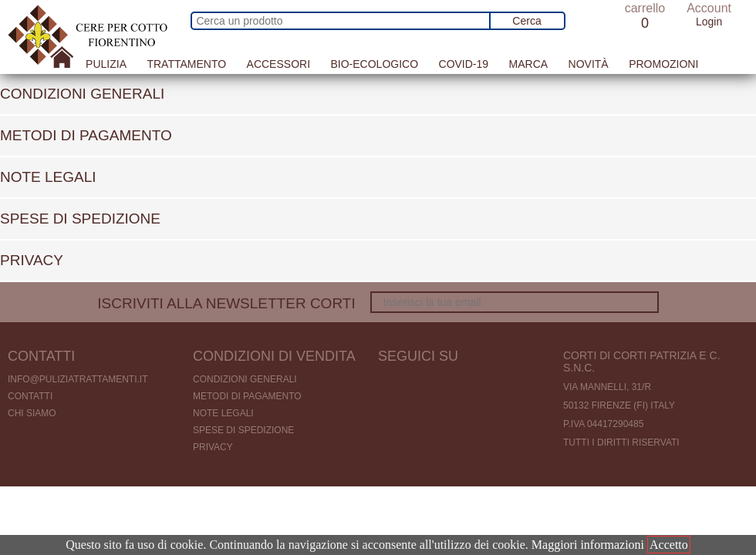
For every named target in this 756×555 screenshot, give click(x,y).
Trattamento (186, 64)
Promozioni (663, 64)
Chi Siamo (32, 413)
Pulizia (106, 64)
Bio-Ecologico (374, 64)
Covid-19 (464, 64)
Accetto (669, 545)
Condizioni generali (245, 379)
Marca (529, 64)
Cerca (526, 21)
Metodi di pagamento (247, 396)
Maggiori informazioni (588, 545)
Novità (589, 64)
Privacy (213, 447)
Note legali (223, 413)
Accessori (278, 64)
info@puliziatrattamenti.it (78, 379)
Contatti (30, 396)
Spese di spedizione (243, 430)
